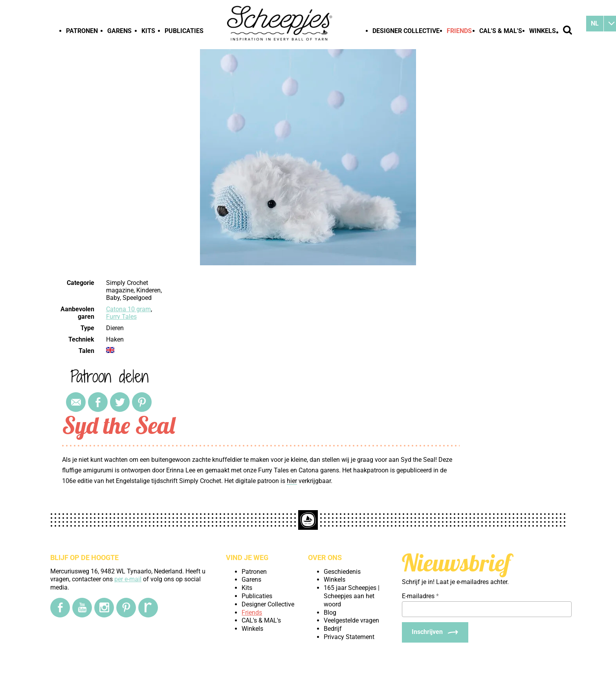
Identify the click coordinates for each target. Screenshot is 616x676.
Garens (119, 31)
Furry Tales (121, 317)
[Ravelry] (148, 608)
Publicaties (184, 31)
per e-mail (128, 579)
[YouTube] (82, 608)
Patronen (82, 31)
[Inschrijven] (435, 632)
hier (292, 481)
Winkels (543, 31)
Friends (459, 31)
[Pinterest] (126, 608)
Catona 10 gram (128, 309)
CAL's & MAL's (501, 31)
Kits (148, 31)
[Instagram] (104, 608)
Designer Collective (406, 31)
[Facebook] (60, 608)
